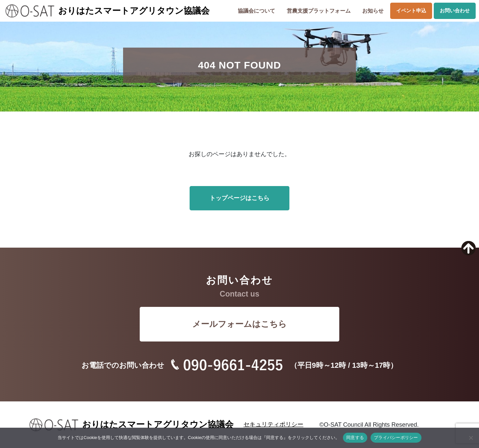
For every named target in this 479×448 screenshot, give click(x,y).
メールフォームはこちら (239, 324)
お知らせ (373, 11)
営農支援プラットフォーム (319, 11)
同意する (355, 438)
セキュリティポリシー (273, 424)
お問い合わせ (455, 10)
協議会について (256, 11)
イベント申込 (411, 10)
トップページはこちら (239, 198)
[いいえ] (471, 438)
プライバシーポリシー (396, 438)
